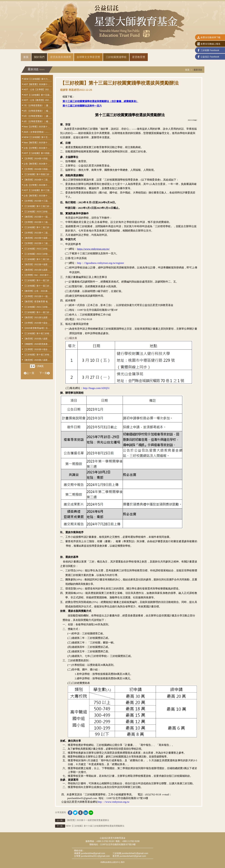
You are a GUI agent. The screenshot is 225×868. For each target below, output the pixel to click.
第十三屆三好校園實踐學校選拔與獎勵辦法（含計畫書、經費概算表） (100, 101)
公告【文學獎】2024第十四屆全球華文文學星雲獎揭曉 (38, 148)
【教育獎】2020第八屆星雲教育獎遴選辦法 (38, 360)
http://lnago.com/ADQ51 (96, 388)
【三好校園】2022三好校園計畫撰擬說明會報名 (38, 254)
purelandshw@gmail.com (93, 853)
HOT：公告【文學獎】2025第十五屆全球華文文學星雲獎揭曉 (38, 90)
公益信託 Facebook (208, 57)
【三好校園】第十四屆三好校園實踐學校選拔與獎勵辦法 (38, 174)
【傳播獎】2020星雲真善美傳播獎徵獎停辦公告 (38, 344)
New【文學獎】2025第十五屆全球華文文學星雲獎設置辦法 (38, 127)
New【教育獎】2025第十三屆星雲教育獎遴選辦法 (38, 143)
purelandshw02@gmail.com (133, 856)
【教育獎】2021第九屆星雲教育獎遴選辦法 (38, 317)
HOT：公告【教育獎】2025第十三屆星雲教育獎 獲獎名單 (38, 100)
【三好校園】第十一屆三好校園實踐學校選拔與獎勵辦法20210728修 (38, 286)
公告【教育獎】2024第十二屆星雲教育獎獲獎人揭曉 (38, 164)
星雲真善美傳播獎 (61, 57)
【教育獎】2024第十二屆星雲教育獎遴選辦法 (38, 180)
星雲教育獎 (139, 57)
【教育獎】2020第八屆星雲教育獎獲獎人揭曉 (38, 339)
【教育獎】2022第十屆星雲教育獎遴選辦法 (38, 264)
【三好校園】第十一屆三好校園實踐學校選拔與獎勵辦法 (38, 312)
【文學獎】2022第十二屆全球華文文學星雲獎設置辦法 (38, 243)
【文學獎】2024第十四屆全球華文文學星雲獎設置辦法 (38, 169)
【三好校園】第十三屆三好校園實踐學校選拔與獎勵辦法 (38, 206)
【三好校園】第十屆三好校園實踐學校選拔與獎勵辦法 (38, 355)
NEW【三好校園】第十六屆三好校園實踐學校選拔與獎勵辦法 (90, 826)
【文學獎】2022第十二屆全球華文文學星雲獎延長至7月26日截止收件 (38, 233)
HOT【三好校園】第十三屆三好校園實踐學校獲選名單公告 (38, 190)
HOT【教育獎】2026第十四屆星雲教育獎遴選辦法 (38, 84)
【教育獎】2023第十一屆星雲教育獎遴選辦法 (82, 820)
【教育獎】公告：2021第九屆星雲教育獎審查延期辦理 (38, 291)
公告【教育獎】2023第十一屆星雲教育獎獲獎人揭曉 (38, 196)
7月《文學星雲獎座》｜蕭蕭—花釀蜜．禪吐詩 (38, 105)
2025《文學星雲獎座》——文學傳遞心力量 (38, 132)
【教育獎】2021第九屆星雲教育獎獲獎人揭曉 (38, 270)
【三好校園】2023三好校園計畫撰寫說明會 (38, 212)
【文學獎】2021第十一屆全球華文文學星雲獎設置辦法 (38, 296)
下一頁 (45, 373)
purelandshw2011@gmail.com (95, 856)
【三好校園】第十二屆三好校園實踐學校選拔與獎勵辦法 (38, 259)
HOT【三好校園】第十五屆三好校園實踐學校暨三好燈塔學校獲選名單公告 (38, 95)
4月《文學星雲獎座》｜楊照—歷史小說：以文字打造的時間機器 (38, 121)
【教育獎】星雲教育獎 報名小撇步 (38, 302)
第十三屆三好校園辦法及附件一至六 (82, 106)
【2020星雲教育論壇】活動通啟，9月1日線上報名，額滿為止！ (38, 328)
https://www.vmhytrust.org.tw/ (93, 249)
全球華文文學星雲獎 (88, 57)
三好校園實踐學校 (116, 57)
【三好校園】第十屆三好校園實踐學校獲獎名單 (38, 333)
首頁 (26, 57)
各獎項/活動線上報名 (209, 44)
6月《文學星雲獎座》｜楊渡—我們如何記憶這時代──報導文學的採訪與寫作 (38, 111)
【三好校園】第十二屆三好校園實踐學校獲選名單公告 (38, 227)
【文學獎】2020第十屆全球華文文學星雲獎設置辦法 (38, 349)
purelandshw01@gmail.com (135, 853)
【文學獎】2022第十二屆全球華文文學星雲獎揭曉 (38, 222)
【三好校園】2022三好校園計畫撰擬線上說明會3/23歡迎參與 (38, 249)
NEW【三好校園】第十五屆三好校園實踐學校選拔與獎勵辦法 (38, 137)
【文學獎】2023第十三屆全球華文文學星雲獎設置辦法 (38, 201)
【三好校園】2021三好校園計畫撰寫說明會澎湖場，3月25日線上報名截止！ (38, 307)
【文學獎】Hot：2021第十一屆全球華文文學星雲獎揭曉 (38, 275)
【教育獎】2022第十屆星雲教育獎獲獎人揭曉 (38, 238)
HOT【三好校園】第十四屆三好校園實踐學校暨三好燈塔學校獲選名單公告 (38, 153)
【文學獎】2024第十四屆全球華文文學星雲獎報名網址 (38, 159)
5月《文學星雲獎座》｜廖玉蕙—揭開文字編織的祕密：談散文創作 (38, 116)
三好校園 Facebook (208, 51)
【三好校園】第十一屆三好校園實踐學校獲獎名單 (38, 280)
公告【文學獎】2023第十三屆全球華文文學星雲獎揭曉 (38, 185)
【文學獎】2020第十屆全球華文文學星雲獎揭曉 (38, 323)
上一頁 (29, 373)
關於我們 (39, 57)
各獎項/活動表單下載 (209, 38)
